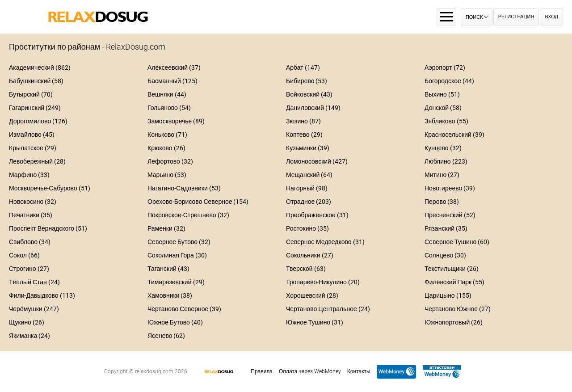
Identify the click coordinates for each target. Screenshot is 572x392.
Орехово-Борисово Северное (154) (198, 202)
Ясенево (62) (166, 336)
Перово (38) (442, 202)
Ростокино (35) (307, 228)
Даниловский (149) (313, 108)
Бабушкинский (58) (36, 81)
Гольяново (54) (169, 108)
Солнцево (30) (445, 255)
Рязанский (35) (446, 228)
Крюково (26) (166, 148)
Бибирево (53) (307, 81)
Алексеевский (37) (174, 67)
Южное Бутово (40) (175, 322)
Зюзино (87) (303, 121)
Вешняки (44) (167, 94)
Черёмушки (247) (34, 309)
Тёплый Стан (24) (34, 282)
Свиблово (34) (30, 242)
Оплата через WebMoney (310, 371)
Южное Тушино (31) (315, 322)
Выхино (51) (442, 94)
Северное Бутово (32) (179, 242)
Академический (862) (40, 67)
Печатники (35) (31, 215)
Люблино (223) (446, 161)
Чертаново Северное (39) (184, 309)
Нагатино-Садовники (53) (184, 188)
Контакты (359, 371)
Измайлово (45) (32, 135)
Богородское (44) (449, 81)
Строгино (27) (29, 269)
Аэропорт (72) (445, 67)
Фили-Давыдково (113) (42, 295)
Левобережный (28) (37, 161)
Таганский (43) (168, 269)
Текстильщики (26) (452, 269)
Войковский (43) (309, 94)
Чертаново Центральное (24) (328, 309)
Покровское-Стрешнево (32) (188, 215)
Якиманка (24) (29, 336)
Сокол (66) (24, 255)
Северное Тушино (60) (457, 242)
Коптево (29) (304, 135)
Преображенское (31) (317, 215)
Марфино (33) (29, 175)
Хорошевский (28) (312, 295)
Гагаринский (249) (35, 108)
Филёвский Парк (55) (454, 282)
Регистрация (516, 17)
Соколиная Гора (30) (177, 255)
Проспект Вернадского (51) (48, 228)
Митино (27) (442, 175)
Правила (262, 371)
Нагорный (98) (307, 188)
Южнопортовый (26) (454, 322)
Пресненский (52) (450, 215)
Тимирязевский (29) (176, 282)
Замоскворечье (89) (176, 121)
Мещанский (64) (309, 175)
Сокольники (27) (310, 255)
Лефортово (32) (170, 161)
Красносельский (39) (454, 135)
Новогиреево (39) (450, 188)
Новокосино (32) (33, 202)
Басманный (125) (172, 81)
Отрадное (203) (309, 202)
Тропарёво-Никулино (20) (323, 282)
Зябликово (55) (446, 121)
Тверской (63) (306, 269)
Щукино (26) (27, 322)
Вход (551, 17)
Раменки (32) (166, 228)
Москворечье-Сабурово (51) (50, 188)
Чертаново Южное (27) (458, 309)
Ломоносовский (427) (317, 161)
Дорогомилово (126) (38, 121)
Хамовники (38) (170, 295)
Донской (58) (443, 108)
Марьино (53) (167, 175)
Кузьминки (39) (308, 148)
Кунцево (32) (443, 148)
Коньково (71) (167, 135)
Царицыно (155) (448, 295)
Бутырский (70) (31, 94)
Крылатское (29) (33, 148)
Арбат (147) (303, 67)
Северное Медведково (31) (325, 242)
